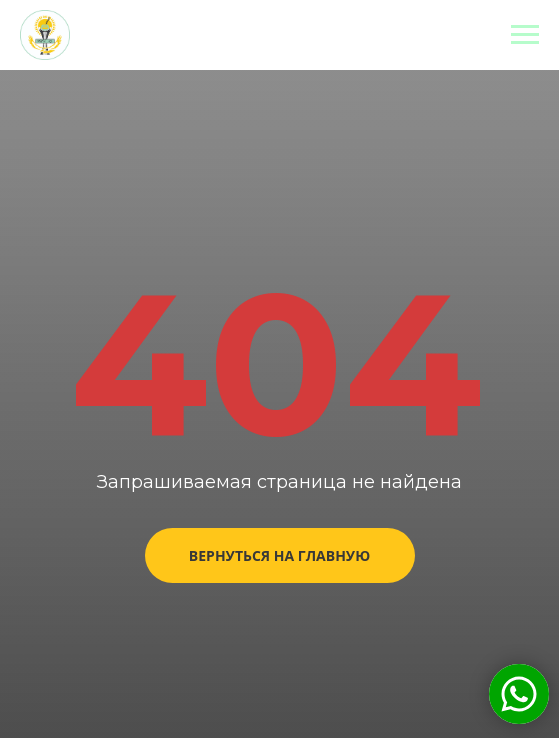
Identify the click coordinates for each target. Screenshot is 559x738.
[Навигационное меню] (525, 35)
